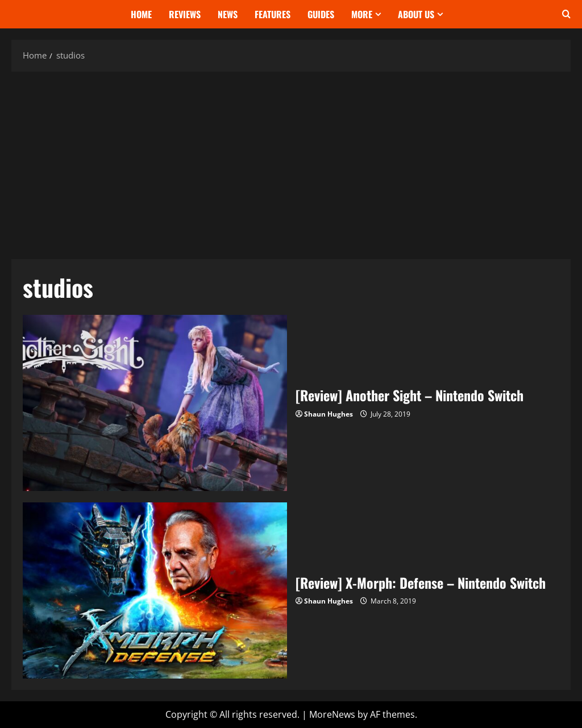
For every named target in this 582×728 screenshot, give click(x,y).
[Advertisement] (291, 163)
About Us (416, 14)
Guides (321, 14)
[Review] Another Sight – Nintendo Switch (155, 403)
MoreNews (332, 714)
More (362, 14)
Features (273, 14)
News (228, 14)
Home (141, 14)
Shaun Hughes (329, 414)
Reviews (185, 14)
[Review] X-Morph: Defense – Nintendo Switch (155, 590)
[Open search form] (566, 14)
